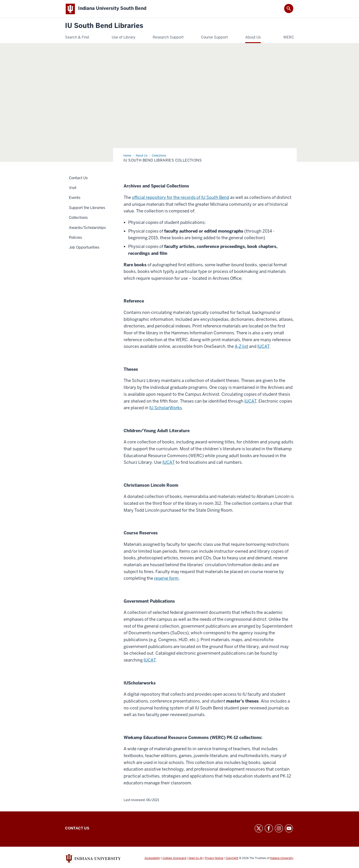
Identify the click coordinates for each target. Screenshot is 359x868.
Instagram (279, 829)
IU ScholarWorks (166, 408)
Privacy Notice (214, 858)
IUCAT (263, 347)
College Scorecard (174, 858)
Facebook (269, 829)
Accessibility (152, 858)
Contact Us (77, 828)
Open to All (196, 858)
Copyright (232, 858)
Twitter (259, 829)
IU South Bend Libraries (104, 26)
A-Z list (241, 347)
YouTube (289, 829)
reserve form (166, 579)
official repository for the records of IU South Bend (181, 198)
